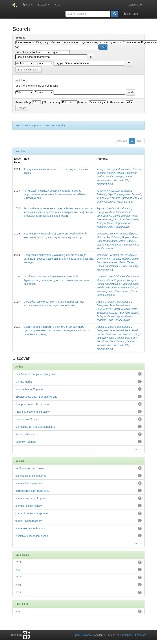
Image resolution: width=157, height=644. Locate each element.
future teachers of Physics (30, 528)
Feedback (141, 635)
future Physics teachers (29, 521)
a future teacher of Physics (31, 498)
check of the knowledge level (32, 513)
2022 (18, 592)
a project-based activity (29, 506)
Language (135, 5)
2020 (18, 570)
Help (57, 5)
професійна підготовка (29, 483)
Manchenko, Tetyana (108, 237)
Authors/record (116, 102)
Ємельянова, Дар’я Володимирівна (117, 219)
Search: (20, 38)
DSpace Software (82, 635)
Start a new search (29, 70)
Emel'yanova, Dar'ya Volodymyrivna (117, 216)
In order (83, 102)
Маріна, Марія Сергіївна (122, 173)
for (17, 47)
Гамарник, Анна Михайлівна (113, 212)
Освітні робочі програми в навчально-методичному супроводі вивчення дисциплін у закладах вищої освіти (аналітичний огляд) (56, 330)
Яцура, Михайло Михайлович (114, 208)
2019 (18, 562)
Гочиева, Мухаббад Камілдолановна (118, 276)
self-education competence (31, 476)
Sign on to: (133, 14)
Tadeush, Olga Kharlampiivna (113, 194)
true (18, 611)
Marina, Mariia (105, 177)
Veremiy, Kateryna (121, 198)
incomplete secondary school (32, 536)
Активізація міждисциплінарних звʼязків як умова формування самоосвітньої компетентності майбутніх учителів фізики (55, 194)
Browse (44, 5)
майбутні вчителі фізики (30, 468)
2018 (18, 577)
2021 (18, 585)
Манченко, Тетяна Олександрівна (117, 234)
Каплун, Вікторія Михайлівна (114, 169)
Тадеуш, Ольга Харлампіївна (114, 191)
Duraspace (127, 635)
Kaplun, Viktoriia (25, 434)
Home (27, 4)
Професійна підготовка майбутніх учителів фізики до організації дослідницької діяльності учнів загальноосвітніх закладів (59, 259)
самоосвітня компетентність (32, 491)
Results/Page (23, 102)
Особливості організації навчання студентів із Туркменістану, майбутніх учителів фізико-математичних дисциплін (57, 280)
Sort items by (52, 102)
